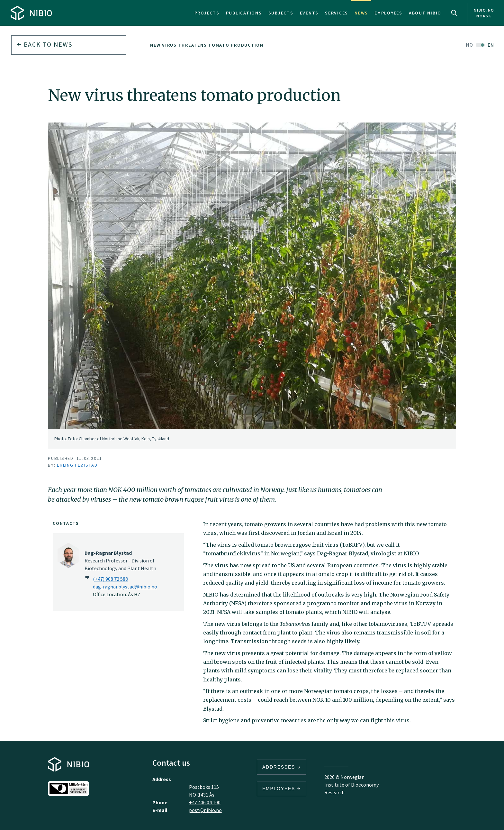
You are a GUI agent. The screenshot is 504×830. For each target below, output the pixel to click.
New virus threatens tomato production (207, 45)
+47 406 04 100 (205, 802)
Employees (388, 13)
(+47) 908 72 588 (110, 579)
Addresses (282, 767)
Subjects (281, 13)
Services (337, 13)
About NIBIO (425, 13)
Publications (244, 13)
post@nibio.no (205, 810)
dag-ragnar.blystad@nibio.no (125, 587)
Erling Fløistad (77, 465)
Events (309, 13)
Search (454, 13)
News (361, 13)
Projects (207, 13)
